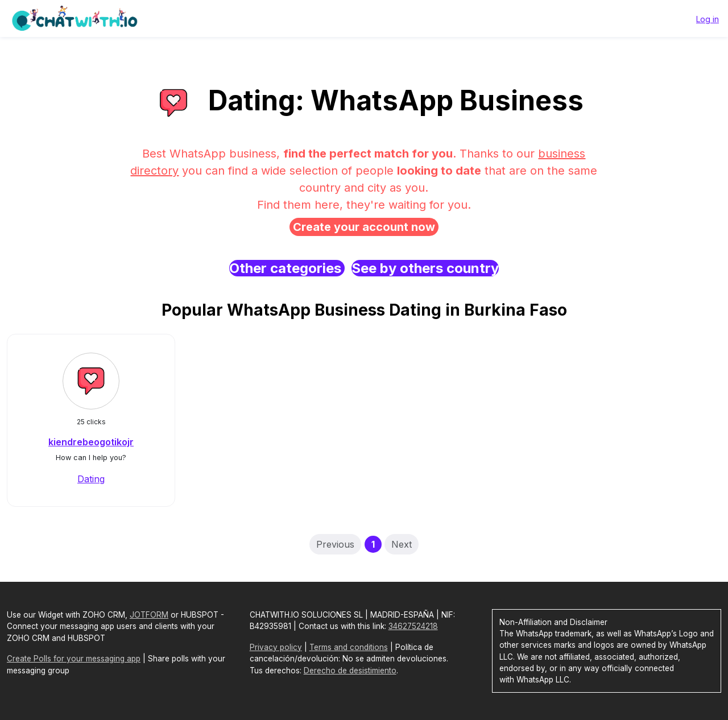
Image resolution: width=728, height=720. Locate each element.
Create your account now (364, 227)
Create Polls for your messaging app (74, 659)
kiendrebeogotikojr (91, 442)
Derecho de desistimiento (350, 671)
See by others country (425, 268)
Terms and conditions (349, 647)
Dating (91, 479)
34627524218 (413, 626)
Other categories (287, 268)
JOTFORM (149, 615)
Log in (708, 19)
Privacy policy (276, 647)
